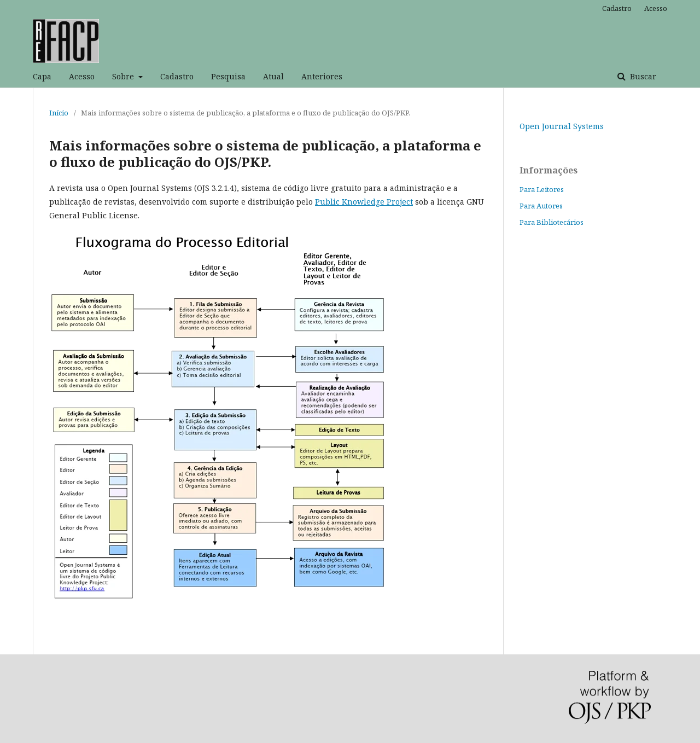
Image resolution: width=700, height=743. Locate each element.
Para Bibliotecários (552, 222)
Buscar (642, 76)
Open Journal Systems (562, 126)
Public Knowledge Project (364, 202)
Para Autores (541, 206)
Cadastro (177, 76)
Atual (273, 76)
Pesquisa (228, 76)
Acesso (82, 76)
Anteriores (322, 76)
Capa (42, 76)
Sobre (124, 76)
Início (59, 113)
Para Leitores (542, 189)
